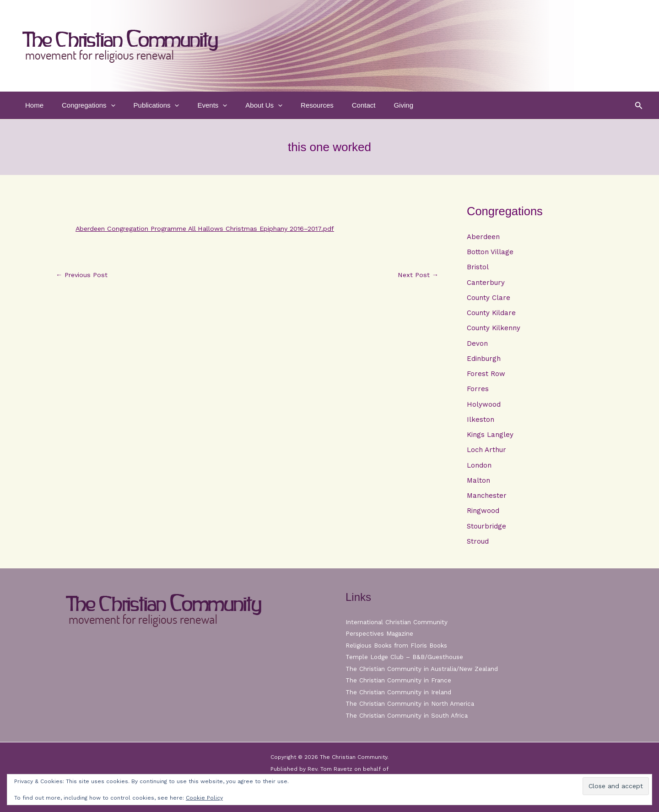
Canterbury (486, 283)
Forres (478, 391)
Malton (478, 484)
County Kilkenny (494, 329)
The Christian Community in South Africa (408, 715)
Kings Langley (490, 438)
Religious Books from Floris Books (399, 645)
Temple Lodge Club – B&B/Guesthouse (406, 657)
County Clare (489, 299)
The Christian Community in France (399, 680)
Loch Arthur (486, 453)
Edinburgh (484, 360)
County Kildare (491, 314)
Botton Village (490, 252)
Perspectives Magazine (381, 633)
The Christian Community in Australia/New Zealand (424, 669)
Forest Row (486, 376)
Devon (477, 345)
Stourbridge (486, 530)
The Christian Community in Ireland (400, 692)
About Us (243, 105)
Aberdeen (483, 237)
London (479, 469)
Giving (369, 105)
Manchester (487, 500)
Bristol (478, 267)
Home (32, 105)
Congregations (82, 105)
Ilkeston (481, 422)
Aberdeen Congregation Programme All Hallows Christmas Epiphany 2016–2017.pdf (216, 229)
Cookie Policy (204, 798)
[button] (104, 105)
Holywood (484, 407)
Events (196, 105)
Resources (292, 105)
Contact (334, 105)
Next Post (417, 275)
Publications (145, 105)
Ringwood (483, 515)
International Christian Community (398, 622)
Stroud (478, 546)
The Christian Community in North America (411, 703)
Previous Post (83, 275)
